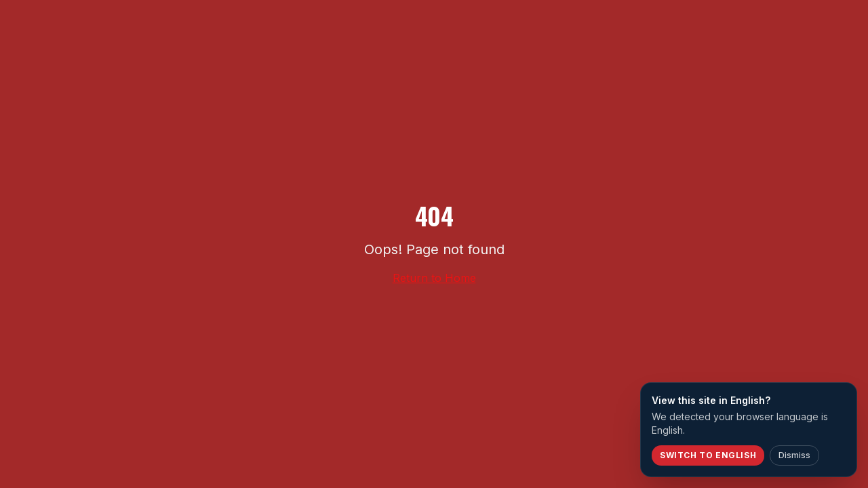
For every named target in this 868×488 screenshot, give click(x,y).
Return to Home (434, 278)
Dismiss (794, 455)
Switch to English (708, 455)
